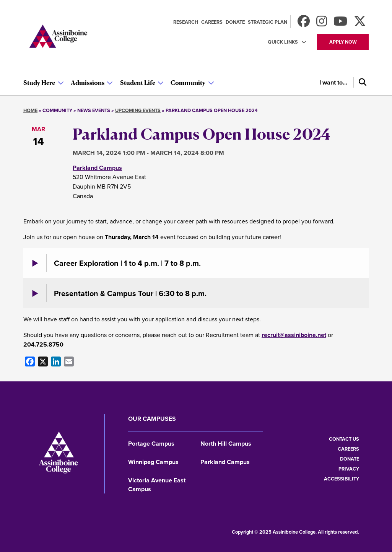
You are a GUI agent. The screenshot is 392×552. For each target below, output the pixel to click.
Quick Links (283, 42)
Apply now (343, 42)
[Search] (361, 82)
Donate (235, 22)
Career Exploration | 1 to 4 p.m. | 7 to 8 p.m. (127, 263)
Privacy (349, 469)
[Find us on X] (360, 24)
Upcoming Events (138, 110)
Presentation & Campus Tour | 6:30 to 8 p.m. (130, 293)
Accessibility (342, 479)
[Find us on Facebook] (304, 24)
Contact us (344, 439)
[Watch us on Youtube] (340, 24)
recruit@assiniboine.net (294, 335)
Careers (212, 22)
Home (30, 110)
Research (186, 22)
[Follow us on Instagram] (322, 24)
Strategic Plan (268, 22)
